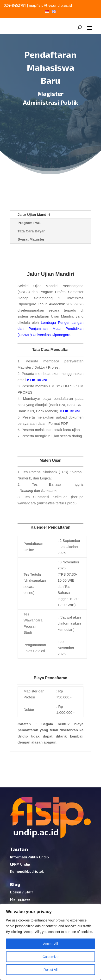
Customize (50, 957)
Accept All (50, 944)
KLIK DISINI (37, 380)
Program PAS (29, 223)
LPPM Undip (20, 864)
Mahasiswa (20, 899)
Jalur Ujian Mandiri (34, 215)
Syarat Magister (31, 239)
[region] (50, 942)
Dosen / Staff (22, 892)
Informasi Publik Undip (29, 857)
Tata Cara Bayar (31, 231)
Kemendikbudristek (27, 871)
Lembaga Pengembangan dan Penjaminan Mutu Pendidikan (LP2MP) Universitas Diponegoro (50, 329)
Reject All (50, 970)
